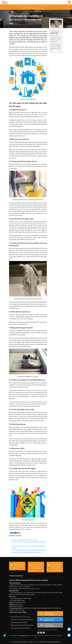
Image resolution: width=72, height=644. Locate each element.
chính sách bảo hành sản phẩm (19, 622)
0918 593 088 (53, 614)
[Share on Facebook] (12, 533)
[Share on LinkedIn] (19, 533)
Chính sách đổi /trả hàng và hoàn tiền (20, 628)
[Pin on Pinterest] (17, 533)
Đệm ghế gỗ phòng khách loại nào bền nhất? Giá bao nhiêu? (29, 550)
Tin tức (18, 13)
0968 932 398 (53, 619)
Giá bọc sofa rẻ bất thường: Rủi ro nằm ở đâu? (25, 540)
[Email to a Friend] (15, 533)
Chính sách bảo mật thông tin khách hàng (22, 620)
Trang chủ (12, 13)
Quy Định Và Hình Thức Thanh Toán (20, 617)
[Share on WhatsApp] (10, 533)
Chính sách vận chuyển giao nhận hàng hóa (22, 625)
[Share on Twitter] (14, 533)
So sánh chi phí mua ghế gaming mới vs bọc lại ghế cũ (27, 552)
